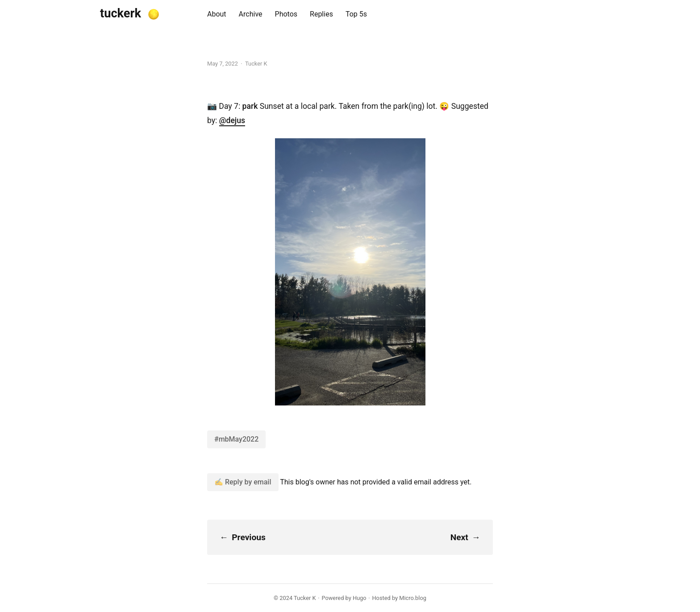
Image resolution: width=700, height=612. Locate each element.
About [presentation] (217, 14)
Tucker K (305, 598)
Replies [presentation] (321, 14)
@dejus (232, 120)
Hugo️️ (360, 598)
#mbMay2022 (236, 439)
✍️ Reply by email (243, 482)
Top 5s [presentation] (356, 14)
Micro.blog (413, 598)
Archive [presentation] (251, 14)
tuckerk (121, 13)
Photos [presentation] (286, 14)
